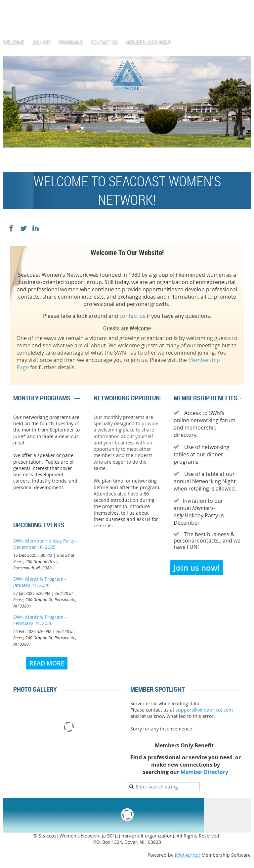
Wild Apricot (187, 855)
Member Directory (204, 772)
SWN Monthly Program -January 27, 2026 (40, 582)
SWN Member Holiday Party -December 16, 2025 (45, 544)
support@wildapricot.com (204, 710)
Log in (244, 10)
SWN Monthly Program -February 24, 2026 (40, 620)
